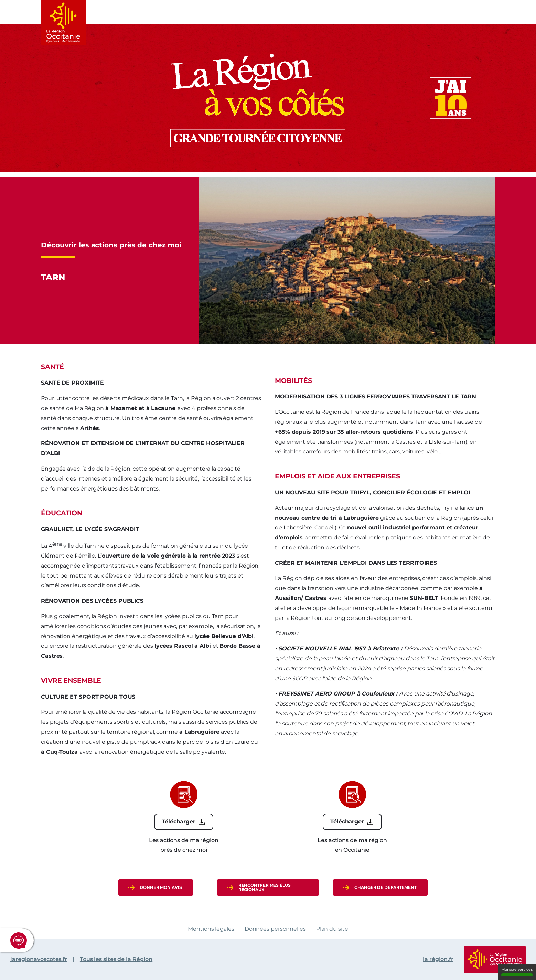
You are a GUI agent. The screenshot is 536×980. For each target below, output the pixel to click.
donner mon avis (161, 887)
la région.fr (438, 959)
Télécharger (179, 822)
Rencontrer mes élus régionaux (265, 887)
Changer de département (385, 887)
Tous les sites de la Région (116, 959)
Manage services (517, 972)
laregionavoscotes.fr (39, 959)
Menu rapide (491, 11)
